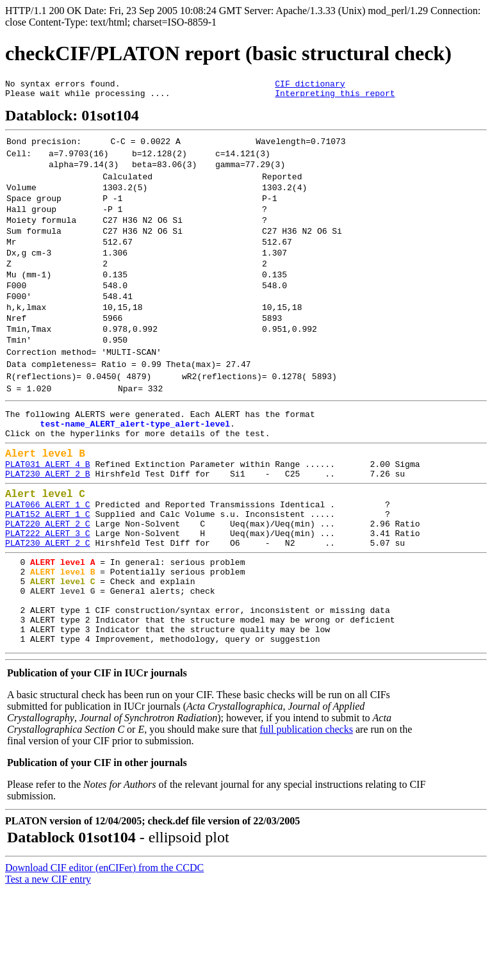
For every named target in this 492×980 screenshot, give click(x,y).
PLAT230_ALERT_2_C (48, 615)
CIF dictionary (310, 85)
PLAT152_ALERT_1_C (48, 580)
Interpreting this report (335, 97)
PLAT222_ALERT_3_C (48, 603)
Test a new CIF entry (48, 969)
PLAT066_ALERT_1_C (48, 569)
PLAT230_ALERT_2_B (48, 534)
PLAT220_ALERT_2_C (48, 592)
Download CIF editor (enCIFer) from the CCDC (104, 957)
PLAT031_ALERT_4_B (48, 522)
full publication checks (306, 819)
